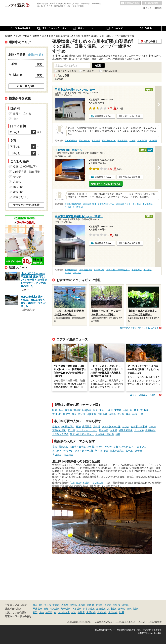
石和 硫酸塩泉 (71, 270)
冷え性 (97, 427)
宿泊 (78, 427)
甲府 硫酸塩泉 (71, 141)
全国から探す (36, 54)
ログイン (147, 8)
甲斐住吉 (87, 410)
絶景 (118, 434)
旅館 (106, 451)
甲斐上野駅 (123, 141)
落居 (74, 414)
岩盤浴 (17, 182)
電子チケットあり (67, 71)
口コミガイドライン (125, 622)
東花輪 (118, 410)
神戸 (122, 612)
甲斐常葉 (91, 414)
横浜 (35, 612)
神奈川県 (38, 605)
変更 (39, 64)
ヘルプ (142, 622)
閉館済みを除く (111, 71)
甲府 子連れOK (109, 141)
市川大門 (57, 414)
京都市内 (102, 612)
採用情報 (158, 630)
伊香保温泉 (89, 609)
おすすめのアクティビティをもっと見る (139, 328)
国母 (95, 410)
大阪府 (90, 605)
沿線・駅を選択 (26, 86)
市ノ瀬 (82, 414)
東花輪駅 (153, 141)
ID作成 (158, 8)
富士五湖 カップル (106, 204)
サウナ (126, 427)
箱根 (46, 609)
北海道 (99, 605)
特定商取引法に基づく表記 (129, 630)
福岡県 (125, 605)
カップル (139, 430)
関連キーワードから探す (18, 616)
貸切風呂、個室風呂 (63, 455)
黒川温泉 (112, 609)
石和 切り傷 (99, 270)
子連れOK (150, 430)
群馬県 (73, 605)
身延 (128, 414)
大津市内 (113, 612)
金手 (61, 410)
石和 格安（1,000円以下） (118, 270)
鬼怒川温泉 (133, 609)
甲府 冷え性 (84, 141)
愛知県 (116, 605)
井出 (135, 414)
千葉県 (56, 605)
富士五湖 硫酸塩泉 (73, 204)
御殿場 (81, 612)
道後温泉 (101, 609)
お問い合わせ (155, 622)
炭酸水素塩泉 (126, 430)
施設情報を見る (102, 116)
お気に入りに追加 (131, 116)
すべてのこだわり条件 (26, 205)
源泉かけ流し (59, 430)
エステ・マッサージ (87, 430)
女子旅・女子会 (60, 434)
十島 (141, 414)
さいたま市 (64, 612)
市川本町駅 (142, 141)
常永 (102, 410)
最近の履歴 (152, 3)
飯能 (74, 612)
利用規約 (147, 630)
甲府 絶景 (96, 141)
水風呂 (114, 430)
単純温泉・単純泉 (105, 434)
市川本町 (145, 410)
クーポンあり (90, 71)
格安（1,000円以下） (63, 427)
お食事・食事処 (139, 427)
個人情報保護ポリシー (105, 630)
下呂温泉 (77, 609)
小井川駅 (77, 273)
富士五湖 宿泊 (89, 204)
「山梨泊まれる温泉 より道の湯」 (87, 483)
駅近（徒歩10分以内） (82, 434)
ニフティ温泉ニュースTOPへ (144, 395)
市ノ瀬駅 (137, 204)
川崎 (41, 612)
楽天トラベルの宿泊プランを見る (106, 184)
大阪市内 (91, 612)
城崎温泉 (66, 609)
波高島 (112, 414)
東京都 (82, 605)
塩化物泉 (104, 430)
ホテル (152, 427)
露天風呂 (87, 427)
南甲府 (77, 410)
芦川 (136, 410)
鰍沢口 (67, 414)
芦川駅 (132, 141)
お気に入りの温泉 (130, 3)
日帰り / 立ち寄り (23, 114)
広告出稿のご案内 (103, 622)
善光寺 (68, 410)
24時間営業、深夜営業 (27, 172)
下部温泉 (102, 414)
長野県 (108, 605)
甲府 (55, 410)
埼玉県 (47, 605)
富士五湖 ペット (123, 204)
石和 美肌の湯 (85, 270)
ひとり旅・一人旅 (111, 427)
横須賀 (49, 612)
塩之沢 (121, 414)
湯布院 (122, 609)
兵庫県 (65, 605)
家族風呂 (18, 192)
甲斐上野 (128, 410)
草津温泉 (38, 609)
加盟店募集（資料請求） (79, 622)
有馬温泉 (55, 609)
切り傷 (71, 430)
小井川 (109, 410)
